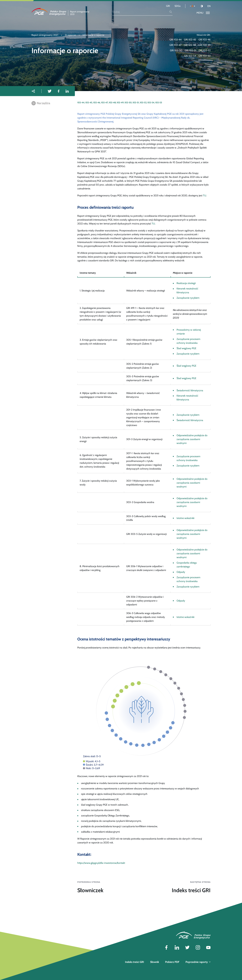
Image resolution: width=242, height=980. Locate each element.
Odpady (181, 572)
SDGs (178, 6)
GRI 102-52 (205, 50)
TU (205, 195)
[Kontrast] (202, 6)
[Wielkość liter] (193, 6)
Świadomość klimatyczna (190, 390)
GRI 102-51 (190, 50)
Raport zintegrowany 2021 (45, 35)
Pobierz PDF (172, 962)
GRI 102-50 (176, 50)
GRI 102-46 (204, 40)
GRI (168, 6)
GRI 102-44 (175, 40)
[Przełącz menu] (203, 13)
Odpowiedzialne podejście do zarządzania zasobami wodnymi (192, 439)
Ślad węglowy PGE (186, 348)
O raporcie (70, 35)
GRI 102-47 (175, 45)
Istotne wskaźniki (185, 518)
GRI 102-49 (204, 45)
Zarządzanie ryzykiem (188, 298)
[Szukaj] (141, 12)
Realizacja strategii (186, 283)
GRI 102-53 (204, 56)
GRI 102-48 (190, 45)
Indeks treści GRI (135, 962)
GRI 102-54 (190, 56)
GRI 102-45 (190, 40)
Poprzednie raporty (198, 962)
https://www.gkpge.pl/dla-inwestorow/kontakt (101, 863)
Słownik (155, 962)
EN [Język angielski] (209, 6)
